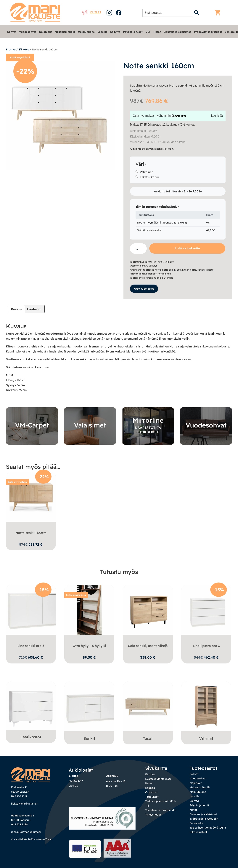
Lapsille (102, 32)
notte (158, 270)
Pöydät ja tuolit (133, 32)
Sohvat (12, 32)
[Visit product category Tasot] (148, 712)
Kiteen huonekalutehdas (159, 278)
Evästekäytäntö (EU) (158, 779)
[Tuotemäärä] (138, 249)
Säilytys (115, 32)
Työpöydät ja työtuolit (208, 32)
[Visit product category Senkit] (89, 712)
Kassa (149, 783)
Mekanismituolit (65, 32)
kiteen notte (189, 270)
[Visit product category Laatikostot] (31, 711)
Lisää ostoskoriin (187, 248)
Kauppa (150, 788)
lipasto (210, 270)
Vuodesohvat (28, 32)
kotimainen (164, 274)
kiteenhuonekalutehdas (143, 274)
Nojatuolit (45, 32)
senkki (201, 270)
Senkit (144, 266)
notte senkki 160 (172, 270)
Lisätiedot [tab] (34, 309)
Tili (147, 806)
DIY (148, 32)
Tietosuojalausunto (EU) (160, 801)
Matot (157, 32)
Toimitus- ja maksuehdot (161, 810)
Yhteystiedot (153, 815)
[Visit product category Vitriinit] (206, 712)
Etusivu (11, 50)
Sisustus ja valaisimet (177, 32)
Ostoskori (151, 792)
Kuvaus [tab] (16, 309)
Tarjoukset (152, 797)
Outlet (92, 12)
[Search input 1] (169, 13)
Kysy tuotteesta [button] (144, 289)
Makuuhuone (86, 32)
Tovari (49, 839)
